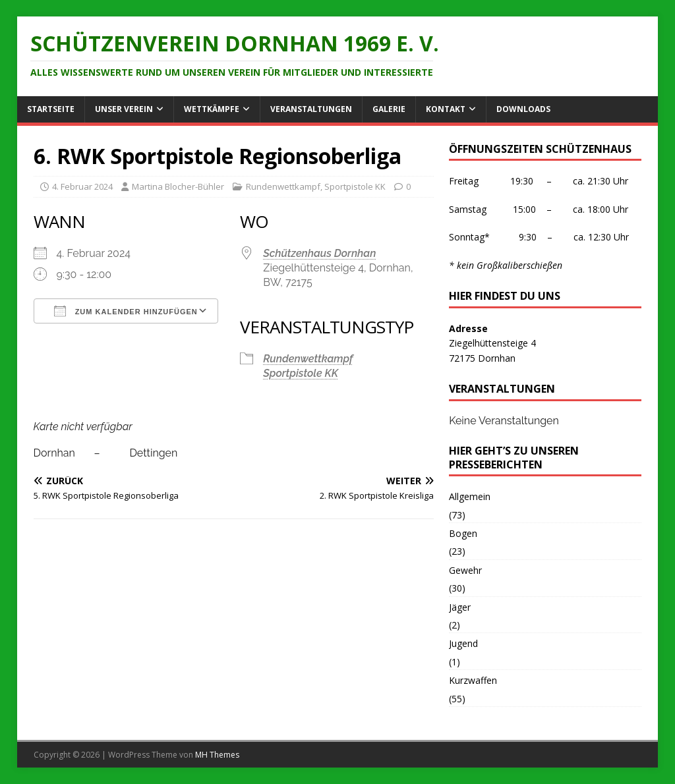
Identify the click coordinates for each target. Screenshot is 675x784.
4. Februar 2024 (82, 186)
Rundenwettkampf (283, 186)
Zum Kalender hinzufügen (126, 311)
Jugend (463, 643)
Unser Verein (124, 109)
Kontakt (446, 109)
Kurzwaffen (473, 680)
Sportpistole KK (355, 186)
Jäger (460, 607)
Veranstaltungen (311, 109)
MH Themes (217, 755)
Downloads (523, 109)
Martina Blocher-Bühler (178, 186)
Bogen (463, 533)
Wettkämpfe (212, 109)
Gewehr (465, 570)
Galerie (389, 109)
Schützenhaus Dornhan (319, 253)
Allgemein (470, 496)
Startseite (51, 109)
